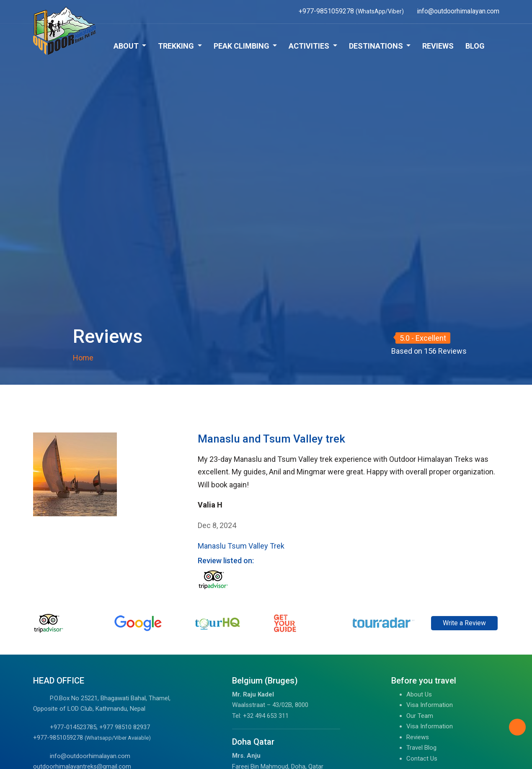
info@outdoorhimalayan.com (90, 756)
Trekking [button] (177, 46)
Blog (475, 46)
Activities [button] (310, 46)
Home (83, 358)
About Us (419, 694)
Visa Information (430, 705)
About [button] (127, 46)
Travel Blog (421, 748)
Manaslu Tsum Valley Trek (241, 546)
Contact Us (422, 759)
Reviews (438, 46)
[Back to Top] (517, 727)
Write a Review (464, 623)
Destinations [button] (377, 46)
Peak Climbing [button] (242, 46)
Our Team (420, 716)
